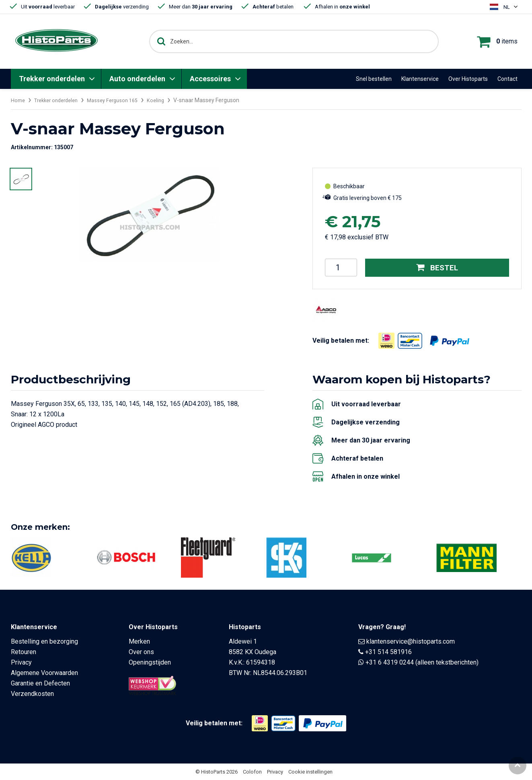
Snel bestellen (374, 79)
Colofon (252, 772)
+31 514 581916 (388, 652)
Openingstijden (150, 662)
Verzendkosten (32, 694)
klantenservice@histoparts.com (411, 641)
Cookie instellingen (310, 772)
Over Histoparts (468, 79)
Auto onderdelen (137, 79)
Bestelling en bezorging (44, 641)
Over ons (141, 652)
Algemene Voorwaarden (44, 673)
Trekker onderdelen (52, 79)
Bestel (437, 268)
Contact (507, 79)
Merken (139, 641)
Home (18, 100)
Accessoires (210, 79)
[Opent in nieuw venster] (386, 340)
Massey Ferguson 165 (122, 100)
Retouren (24, 652)
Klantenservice (420, 79)
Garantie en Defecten (40, 683)
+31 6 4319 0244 (390, 662)
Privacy (21, 662)
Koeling (168, 100)
